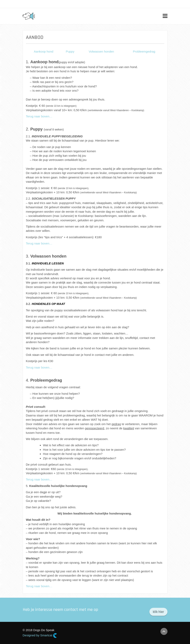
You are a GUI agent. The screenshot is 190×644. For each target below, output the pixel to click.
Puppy (70, 51)
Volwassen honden (101, 51)
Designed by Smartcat (40, 636)
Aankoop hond (44, 51)
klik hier (158, 613)
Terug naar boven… (39, 116)
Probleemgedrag (144, 51)
